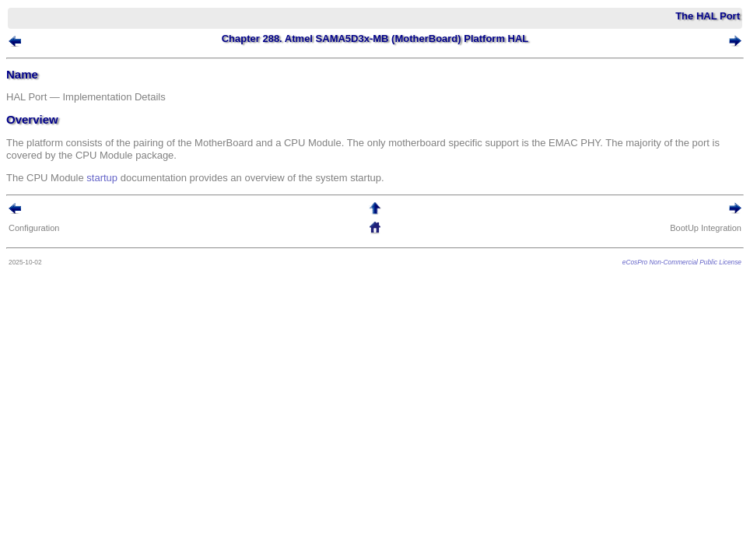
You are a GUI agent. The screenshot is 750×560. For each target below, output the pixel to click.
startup (102, 178)
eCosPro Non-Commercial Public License (682, 262)
